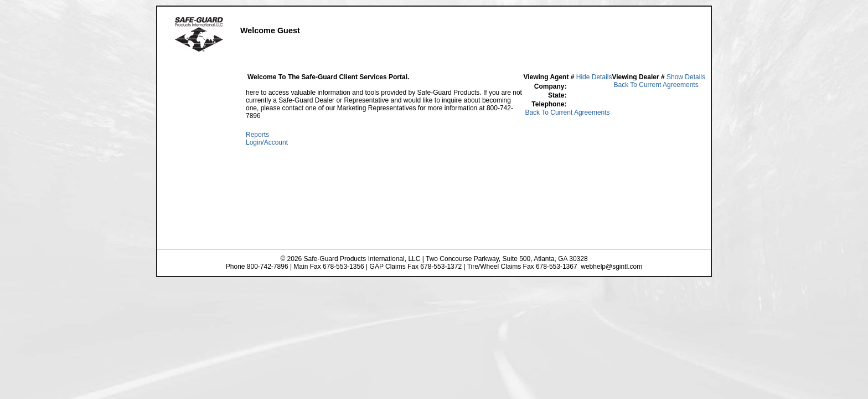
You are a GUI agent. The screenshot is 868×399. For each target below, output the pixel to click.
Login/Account (267, 142)
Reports (257, 135)
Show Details (686, 77)
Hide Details (594, 77)
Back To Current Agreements (656, 85)
